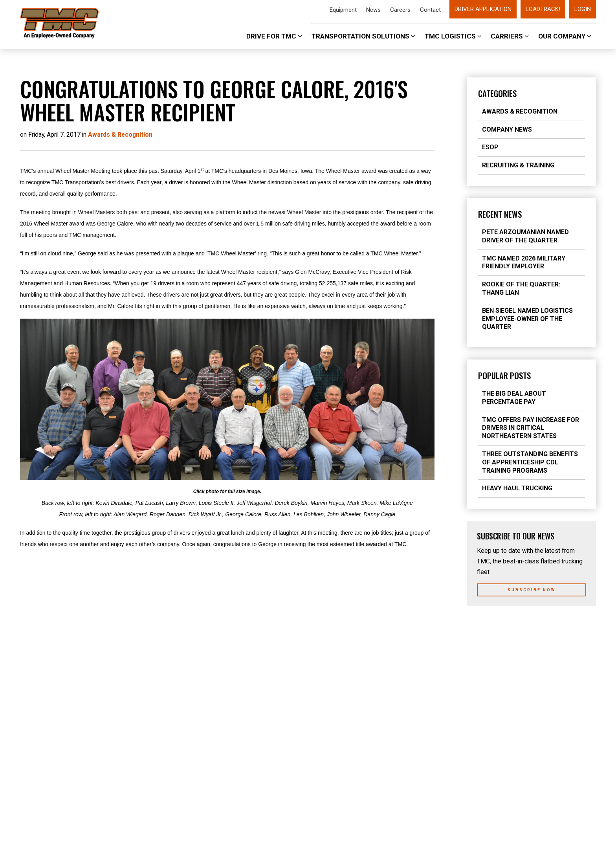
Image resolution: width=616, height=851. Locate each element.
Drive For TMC (274, 36)
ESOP (490, 147)
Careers (400, 10)
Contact (430, 10)
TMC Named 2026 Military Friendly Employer (524, 262)
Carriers (510, 36)
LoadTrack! (543, 9)
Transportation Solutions (363, 36)
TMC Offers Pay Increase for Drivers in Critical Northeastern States (531, 428)
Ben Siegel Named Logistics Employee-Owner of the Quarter (527, 319)
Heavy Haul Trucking (517, 488)
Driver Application (483, 9)
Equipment (343, 10)
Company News (507, 129)
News (373, 10)
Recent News (500, 214)
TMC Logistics (453, 36)
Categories (497, 94)
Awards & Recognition (520, 111)
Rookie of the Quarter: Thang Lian (521, 288)
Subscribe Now (532, 590)
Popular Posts (504, 376)
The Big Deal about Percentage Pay (514, 398)
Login (583, 9)
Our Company (565, 36)
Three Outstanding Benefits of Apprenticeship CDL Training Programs (530, 462)
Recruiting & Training (518, 165)
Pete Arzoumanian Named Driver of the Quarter (525, 236)
